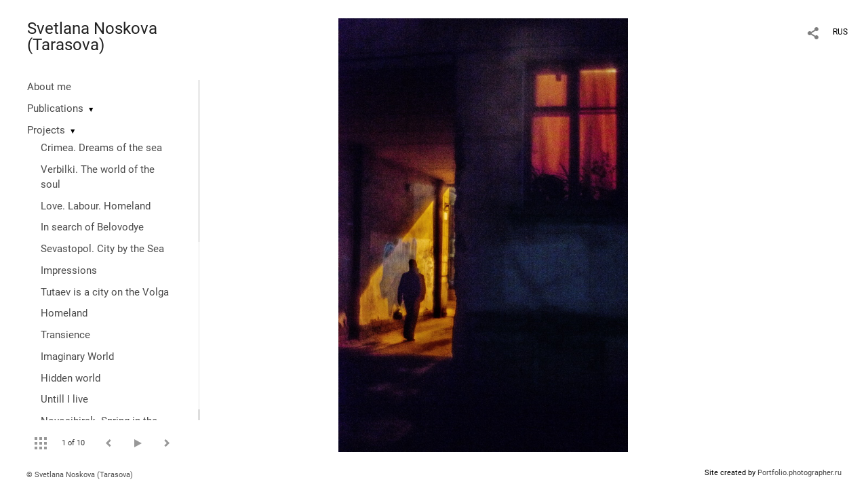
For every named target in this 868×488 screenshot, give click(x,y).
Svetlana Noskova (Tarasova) (92, 37)
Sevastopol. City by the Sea (102, 249)
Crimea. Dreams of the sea (101, 148)
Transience (65, 335)
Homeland (64, 313)
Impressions (69, 270)
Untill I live (64, 399)
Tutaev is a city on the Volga (105, 292)
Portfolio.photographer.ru (800, 473)
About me (49, 87)
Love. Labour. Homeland (96, 206)
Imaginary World (77, 357)
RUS (840, 32)
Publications (55, 108)
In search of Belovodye (92, 227)
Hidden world (71, 378)
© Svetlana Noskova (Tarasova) (80, 475)
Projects (46, 130)
